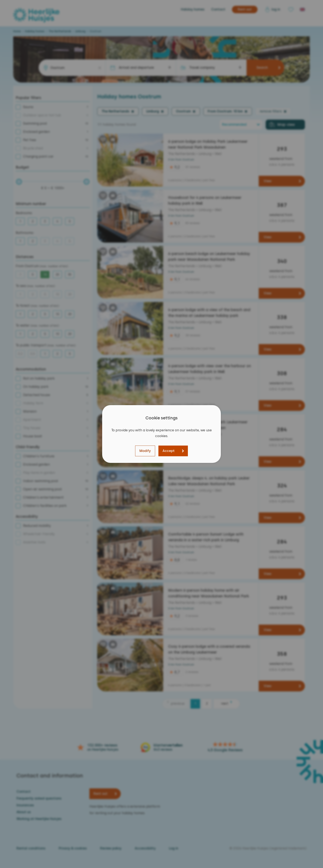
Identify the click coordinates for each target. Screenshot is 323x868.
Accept (169, 451)
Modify (145, 451)
